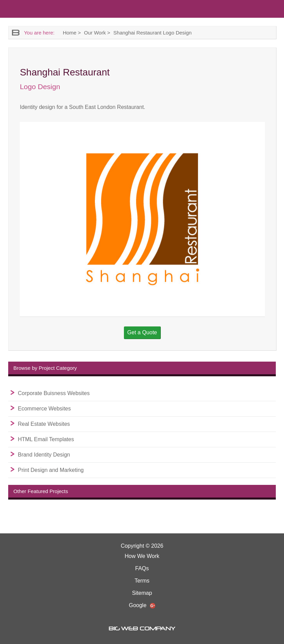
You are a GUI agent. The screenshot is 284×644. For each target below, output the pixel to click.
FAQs (142, 568)
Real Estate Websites (44, 424)
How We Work (142, 556)
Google (142, 605)
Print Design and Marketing (51, 470)
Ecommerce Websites (44, 409)
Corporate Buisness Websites (54, 393)
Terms (142, 581)
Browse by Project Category (45, 368)
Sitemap (142, 593)
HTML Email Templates (46, 439)
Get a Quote (142, 332)
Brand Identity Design (44, 455)
